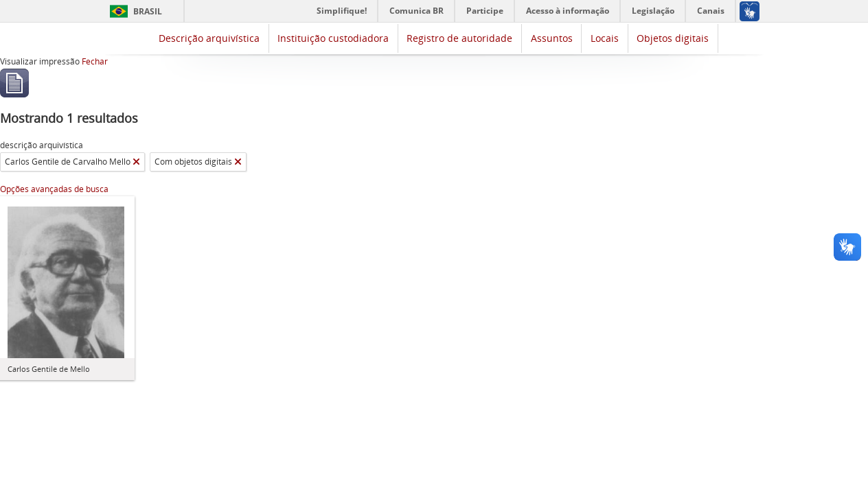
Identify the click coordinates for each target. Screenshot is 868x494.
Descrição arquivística (209, 38)
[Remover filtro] (136, 162)
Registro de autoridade (459, 38)
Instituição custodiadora (333, 38)
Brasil (148, 11)
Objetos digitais (673, 38)
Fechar (95, 61)
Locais (605, 38)
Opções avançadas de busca (54, 189)
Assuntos (552, 38)
